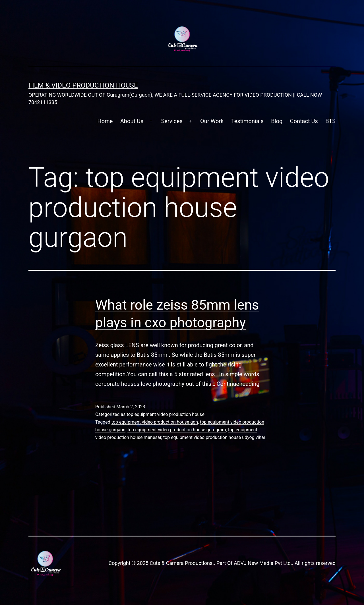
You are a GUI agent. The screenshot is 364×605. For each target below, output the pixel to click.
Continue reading (238, 384)
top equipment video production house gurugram (177, 430)
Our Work (212, 121)
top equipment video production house (165, 414)
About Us (132, 121)
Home (105, 121)
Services (172, 121)
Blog (277, 121)
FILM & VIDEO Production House (83, 85)
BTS (330, 121)
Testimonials (247, 121)
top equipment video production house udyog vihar (214, 437)
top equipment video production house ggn (155, 422)
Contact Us (304, 121)
